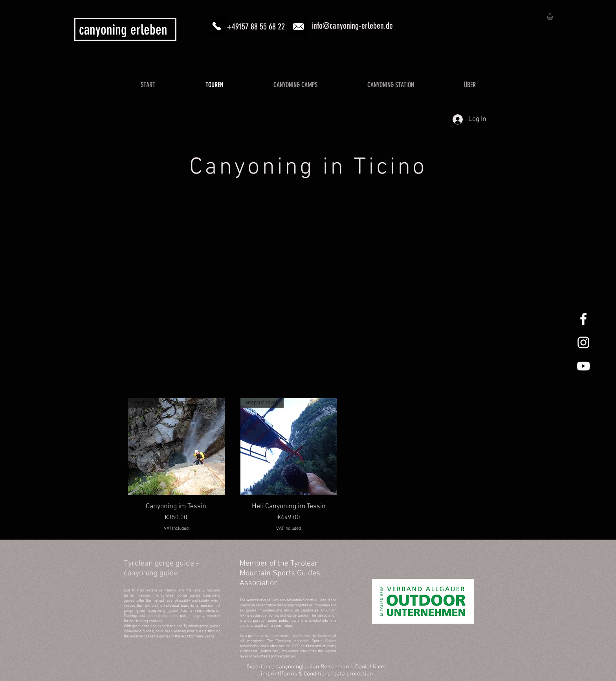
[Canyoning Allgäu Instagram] (583, 342)
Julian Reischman (327, 667)
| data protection (352, 674)
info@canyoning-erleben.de (352, 26)
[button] (554, 16)
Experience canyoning (274, 667)
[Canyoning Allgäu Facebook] (583, 319)
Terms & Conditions (306, 674)
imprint (270, 674)
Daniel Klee (370, 667)
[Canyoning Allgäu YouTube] (583, 366)
